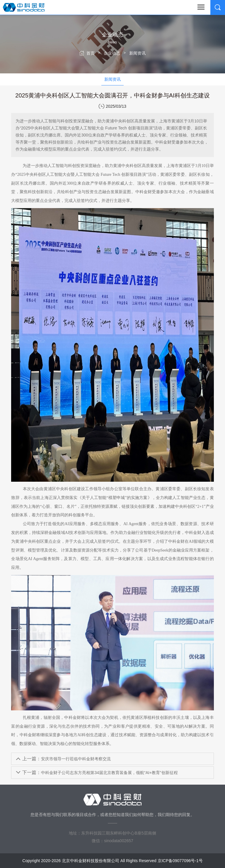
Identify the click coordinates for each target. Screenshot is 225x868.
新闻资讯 (137, 53)
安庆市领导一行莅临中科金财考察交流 (67, 759)
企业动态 (112, 53)
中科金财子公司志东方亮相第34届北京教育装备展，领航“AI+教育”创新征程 (100, 772)
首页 (91, 53)
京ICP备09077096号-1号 (180, 861)
